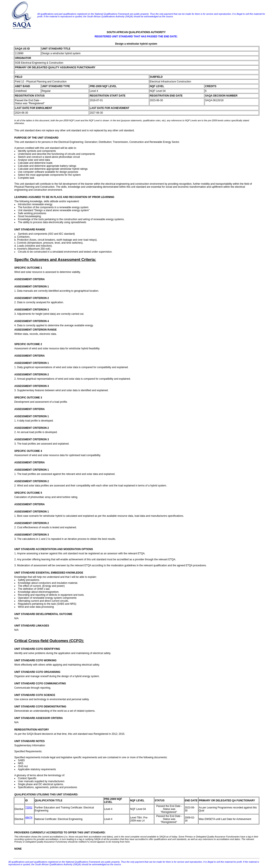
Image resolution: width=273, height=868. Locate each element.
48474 (29, 818)
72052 (29, 808)
